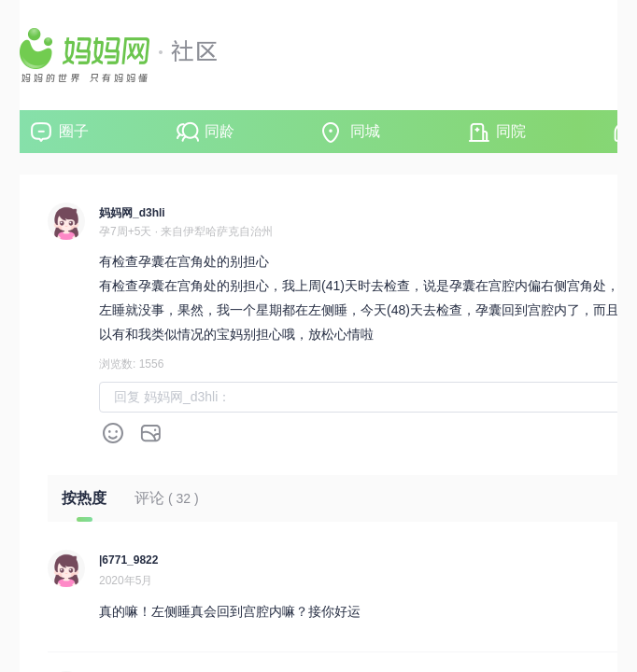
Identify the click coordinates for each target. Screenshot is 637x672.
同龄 (219, 131)
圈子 (74, 131)
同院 (511, 131)
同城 (365, 131)
